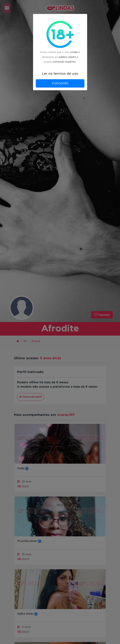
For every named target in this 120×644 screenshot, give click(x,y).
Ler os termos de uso (60, 74)
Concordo (60, 83)
